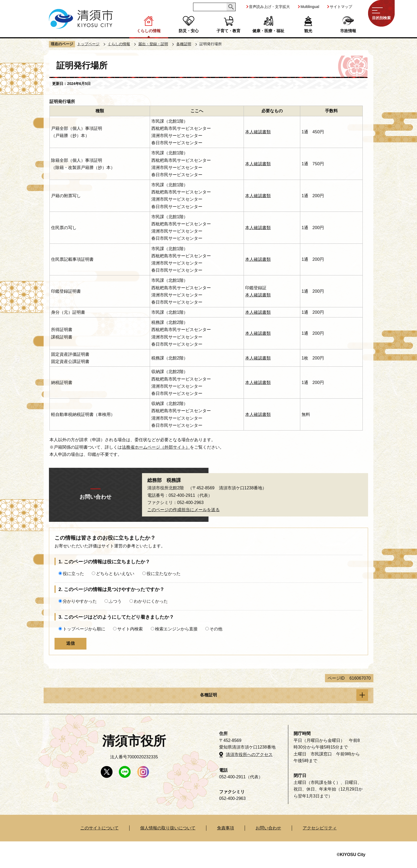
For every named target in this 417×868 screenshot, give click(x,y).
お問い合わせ (268, 828)
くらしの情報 (149, 31)
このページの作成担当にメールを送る (184, 510)
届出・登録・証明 (153, 44)
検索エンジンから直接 (176, 629)
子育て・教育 (228, 31)
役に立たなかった (164, 574)
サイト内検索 (130, 629)
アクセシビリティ (320, 828)
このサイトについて (99, 828)
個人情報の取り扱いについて (168, 828)
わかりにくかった (151, 601)
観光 (308, 31)
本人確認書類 (258, 132)
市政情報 (348, 31)
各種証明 (184, 44)
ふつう (115, 601)
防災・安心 (189, 31)
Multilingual (310, 7)
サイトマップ (341, 7)
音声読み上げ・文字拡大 (269, 7)
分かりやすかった (80, 601)
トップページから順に (84, 629)
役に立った (73, 574)
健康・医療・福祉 (268, 31)
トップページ (88, 44)
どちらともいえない (115, 574)
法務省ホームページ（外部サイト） (156, 447)
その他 (216, 629)
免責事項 (226, 828)
